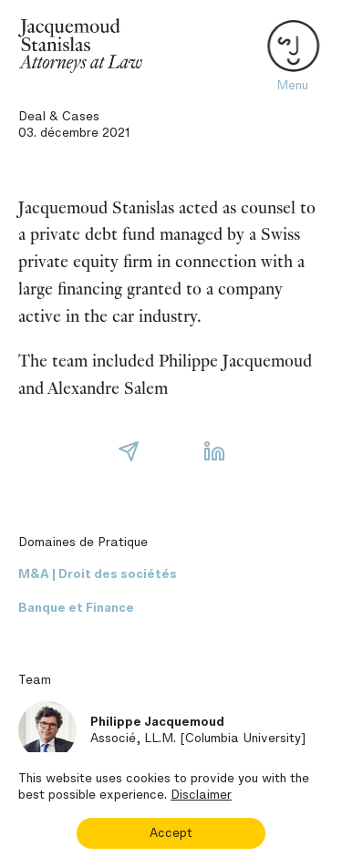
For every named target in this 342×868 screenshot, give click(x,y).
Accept (171, 833)
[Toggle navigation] (292, 46)
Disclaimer (201, 795)
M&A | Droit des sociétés (98, 574)
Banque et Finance (76, 608)
